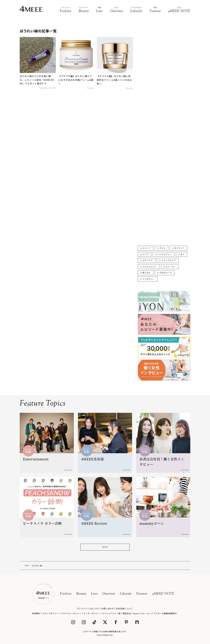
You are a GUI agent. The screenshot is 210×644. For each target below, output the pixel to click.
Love (94, 594)
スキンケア (148, 260)
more (105, 547)
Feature (142, 594)
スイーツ (147, 248)
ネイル (162, 248)
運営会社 (127, 613)
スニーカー (171, 266)
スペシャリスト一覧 (111, 613)
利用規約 (36, 613)
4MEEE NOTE (163, 594)
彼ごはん (147, 273)
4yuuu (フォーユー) (142, 613)
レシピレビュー (165, 254)
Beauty (81, 594)
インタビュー (149, 279)
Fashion (66, 594)
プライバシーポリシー (71, 613)
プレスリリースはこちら (88, 608)
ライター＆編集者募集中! (165, 613)
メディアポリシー (51, 613)
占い (183, 254)
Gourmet (109, 594)
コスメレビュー (150, 266)
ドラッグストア (169, 260)
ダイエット (179, 248)
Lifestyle (126, 594)
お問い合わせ (108, 608)
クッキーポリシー (92, 613)
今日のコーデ (166, 273)
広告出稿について (124, 608)
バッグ (146, 254)
